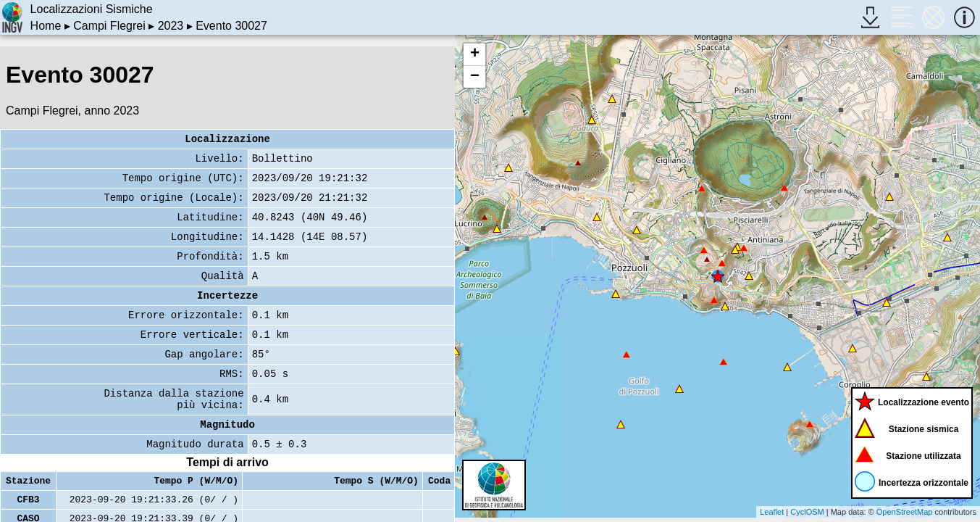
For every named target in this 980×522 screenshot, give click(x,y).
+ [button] (475, 54)
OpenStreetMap (905, 512)
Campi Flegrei (109, 26)
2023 (171, 26)
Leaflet (772, 512)
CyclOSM (807, 512)
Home (46, 26)
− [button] (475, 77)
